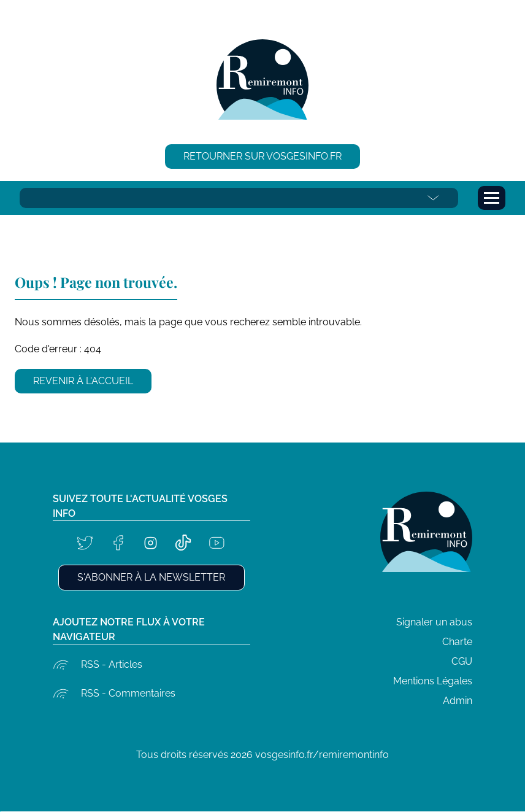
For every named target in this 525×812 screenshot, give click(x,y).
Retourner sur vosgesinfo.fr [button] (262, 156)
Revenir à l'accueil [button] (83, 381)
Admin (458, 701)
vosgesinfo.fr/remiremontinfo (322, 755)
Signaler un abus (434, 622)
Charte (457, 642)
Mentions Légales (433, 681)
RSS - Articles (112, 664)
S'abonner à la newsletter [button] (151, 577)
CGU (462, 661)
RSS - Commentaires (128, 693)
